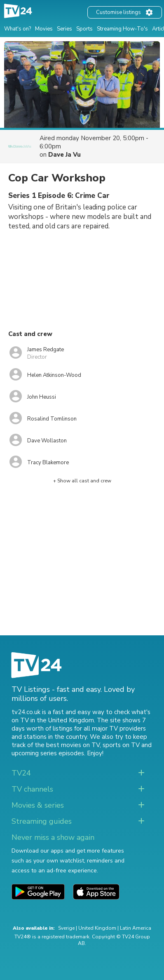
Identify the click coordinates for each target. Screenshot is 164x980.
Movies (44, 29)
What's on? (18, 29)
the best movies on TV (67, 745)
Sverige (66, 928)
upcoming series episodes (48, 753)
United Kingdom (97, 928)
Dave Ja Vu (64, 155)
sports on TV (121, 745)
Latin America (136, 928)
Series (64, 29)
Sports (84, 29)
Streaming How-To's (122, 29)
